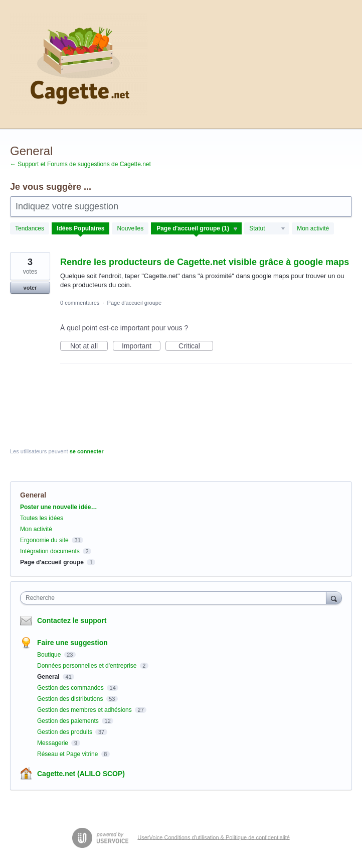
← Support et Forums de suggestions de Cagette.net (80, 164)
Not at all (89, 346)
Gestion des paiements (69, 721)
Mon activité (313, 228)
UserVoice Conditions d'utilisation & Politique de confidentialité (214, 837)
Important (141, 346)
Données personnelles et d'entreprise (88, 666)
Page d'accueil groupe (135, 303)
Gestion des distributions (71, 699)
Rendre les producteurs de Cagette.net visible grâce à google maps (205, 262)
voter (30, 288)
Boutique (50, 655)
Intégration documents (50, 551)
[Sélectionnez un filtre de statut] (267, 229)
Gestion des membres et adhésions (85, 710)
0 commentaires (80, 303)
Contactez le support (72, 621)
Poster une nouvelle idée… (58, 507)
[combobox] (175, 598)
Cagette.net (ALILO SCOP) (81, 774)
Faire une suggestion (72, 643)
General (49, 677)
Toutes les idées (42, 518)
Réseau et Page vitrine (68, 754)
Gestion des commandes (71, 688)
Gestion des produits (65, 732)
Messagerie (53, 743)
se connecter (87, 451)
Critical (196, 346)
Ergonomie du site (44, 540)
